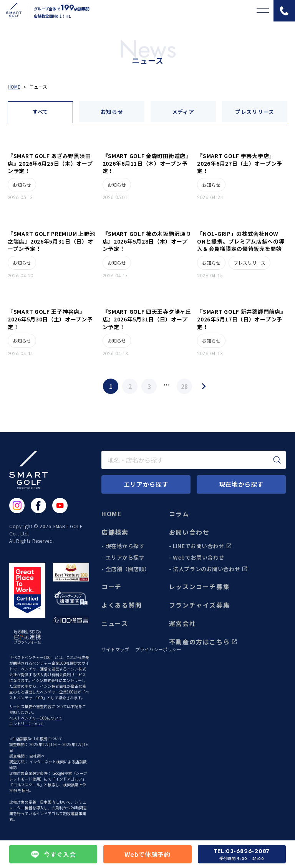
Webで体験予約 (147, 854)
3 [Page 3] (149, 386)
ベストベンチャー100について (36, 718)
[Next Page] (204, 386)
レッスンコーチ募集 (199, 586)
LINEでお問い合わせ (202, 546)
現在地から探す (125, 546)
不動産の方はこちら (203, 642)
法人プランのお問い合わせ (210, 569)
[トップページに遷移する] (11, 11)
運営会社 (182, 623)
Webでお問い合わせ (199, 557)
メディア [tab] (183, 112)
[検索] (277, 460)
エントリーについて (27, 724)
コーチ (112, 586)
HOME (112, 514)
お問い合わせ (189, 532)
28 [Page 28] (184, 386)
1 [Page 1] (111, 386)
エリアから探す (125, 557)
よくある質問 (122, 605)
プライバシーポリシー (158, 649)
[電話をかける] (284, 11)
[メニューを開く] (263, 11)
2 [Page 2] (130, 386)
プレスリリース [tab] (255, 112)
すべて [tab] (40, 112)
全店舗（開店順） (128, 569)
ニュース (115, 623)
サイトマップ (115, 649)
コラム (179, 514)
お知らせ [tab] (112, 112)
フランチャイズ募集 (199, 605)
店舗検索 (115, 532)
